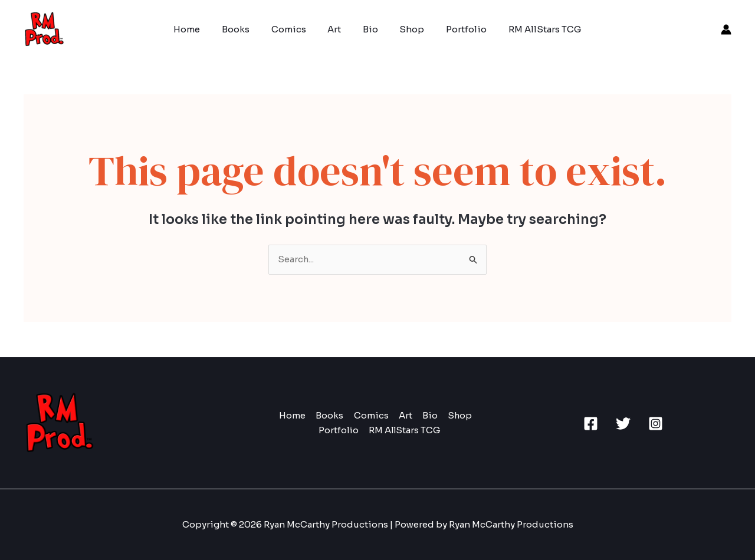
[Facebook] (591, 424)
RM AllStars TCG (531, 29)
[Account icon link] (726, 29)
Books (246, 29)
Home (201, 29)
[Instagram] (656, 424)
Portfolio (457, 29)
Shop (406, 29)
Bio (369, 29)
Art (337, 29)
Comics (295, 29)
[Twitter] (623, 424)
